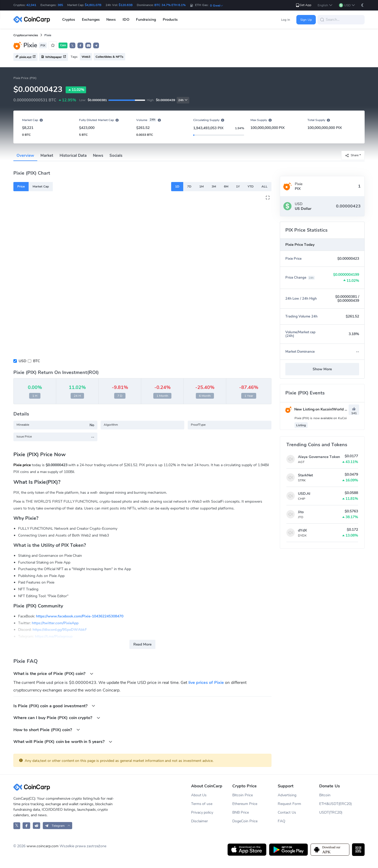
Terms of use (202, 804)
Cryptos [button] (69, 20)
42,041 (31, 5)
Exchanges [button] (91, 20)
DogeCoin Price (245, 821)
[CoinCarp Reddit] (37, 826)
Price (21, 186)
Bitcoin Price (243, 795)
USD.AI (304, 494)
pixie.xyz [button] (25, 57)
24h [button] (183, 100)
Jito (301, 512)
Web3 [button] (86, 57)
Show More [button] (322, 369)
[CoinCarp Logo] (33, 20)
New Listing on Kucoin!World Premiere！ (324, 409)
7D (189, 186)
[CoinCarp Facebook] (26, 826)
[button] (325, 5)
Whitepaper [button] (54, 57)
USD (22, 361)
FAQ (282, 821)
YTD (251, 186)
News (98, 155)
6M (226, 186)
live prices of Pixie (206, 683)
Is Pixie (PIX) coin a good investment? (54, 706)
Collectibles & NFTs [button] (109, 57)
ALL (264, 186)
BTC (36, 361)
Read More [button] (142, 644)
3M (214, 186)
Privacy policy (202, 812)
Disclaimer (199, 821)
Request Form (289, 804)
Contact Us (287, 812)
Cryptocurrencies (26, 35)
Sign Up (306, 20)
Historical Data (73, 155)
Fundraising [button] (146, 20)
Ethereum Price (245, 804)
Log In (285, 20)
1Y (238, 186)
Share (352, 155)
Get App (303, 5)
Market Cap (41, 186)
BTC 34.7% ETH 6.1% (170, 5)
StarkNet (305, 475)
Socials (116, 155)
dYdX (302, 530)
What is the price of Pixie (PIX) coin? (53, 674)
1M (201, 186)
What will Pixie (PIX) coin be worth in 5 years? (63, 742)
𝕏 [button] (72, 46)
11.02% (76, 90)
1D (177, 186)
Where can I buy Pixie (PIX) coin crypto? (57, 718)
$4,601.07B (93, 5)
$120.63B (126, 5)
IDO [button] (126, 20)
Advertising (287, 795)
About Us (199, 795)
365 (60, 5)
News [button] (111, 20)
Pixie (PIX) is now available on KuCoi (321, 418)
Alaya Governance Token (319, 457)
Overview (25, 155)
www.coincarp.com (43, 846)
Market (47, 155)
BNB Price (241, 812)
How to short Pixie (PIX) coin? (47, 730)
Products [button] (170, 20)
